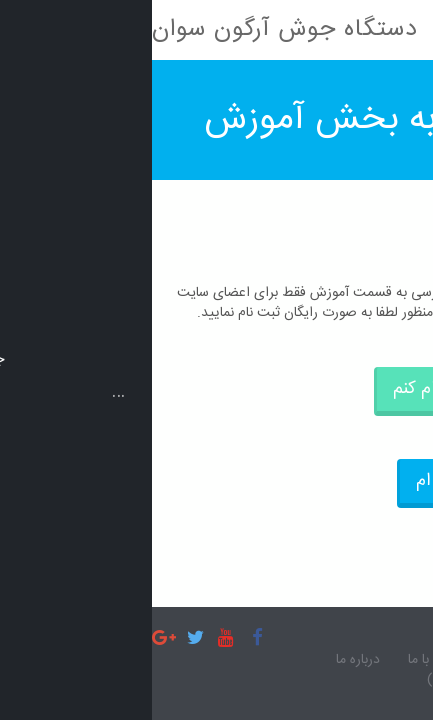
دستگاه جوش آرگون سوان (133, 30)
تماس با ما (284, 660)
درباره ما (206, 660)
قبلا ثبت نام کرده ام (333, 481)
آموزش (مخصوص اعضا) (343, 680)
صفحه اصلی (376, 660)
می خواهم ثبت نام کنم (321, 389)
